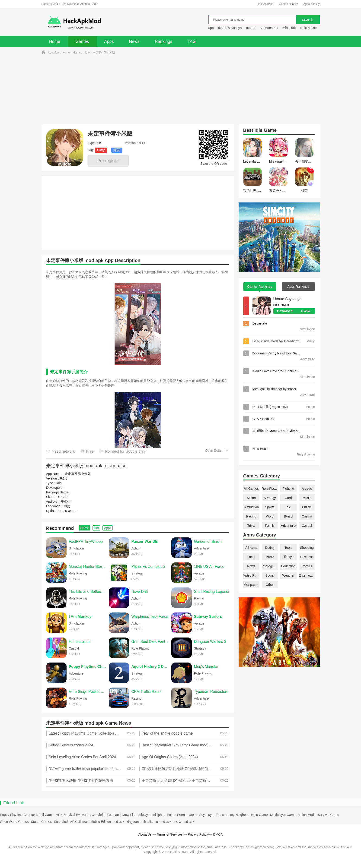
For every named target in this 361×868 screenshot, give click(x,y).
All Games (251, 489)
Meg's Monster (206, 667)
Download (296, 311)
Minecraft (289, 28)
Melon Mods (307, 815)
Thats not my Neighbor (232, 815)
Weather (288, 575)
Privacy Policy (198, 834)
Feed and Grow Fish (122, 815)
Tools (288, 548)
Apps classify (311, 4)
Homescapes (80, 642)
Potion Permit (177, 815)
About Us (145, 834)
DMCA (218, 834)
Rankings (164, 41)
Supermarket (269, 28)
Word (270, 516)
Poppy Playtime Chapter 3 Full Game (27, 815)
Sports (270, 507)
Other (270, 585)
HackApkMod (265, 4)
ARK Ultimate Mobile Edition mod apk (97, 822)
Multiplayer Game (283, 815)
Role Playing (270, 489)
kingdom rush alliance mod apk (149, 822)
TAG (192, 41)
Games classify (288, 4)
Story (101, 150)
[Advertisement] (181, 90)
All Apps (251, 548)
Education (288, 566)
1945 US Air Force (209, 567)
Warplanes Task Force (150, 617)
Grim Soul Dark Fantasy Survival (150, 642)
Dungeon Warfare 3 (210, 642)
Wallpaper (251, 585)
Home (55, 41)
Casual (307, 526)
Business (307, 557)
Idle (87, 53)
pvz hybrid (97, 815)
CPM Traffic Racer (147, 692)
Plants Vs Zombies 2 (149, 567)
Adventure (288, 526)
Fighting (288, 489)
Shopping (307, 548)
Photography (270, 566)
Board (288, 516)
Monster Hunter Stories (88, 567)
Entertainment (307, 575)
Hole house (309, 28)
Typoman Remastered (212, 692)
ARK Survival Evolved (72, 815)
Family (270, 526)
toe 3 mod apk (184, 822)
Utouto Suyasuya (288, 299)
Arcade (307, 489)
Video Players (251, 575)
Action (251, 498)
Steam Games (41, 822)
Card (288, 498)
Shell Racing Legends (212, 592)
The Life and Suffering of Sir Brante (88, 592)
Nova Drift (140, 592)
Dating (270, 548)
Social (270, 575)
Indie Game (259, 815)
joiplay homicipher (152, 815)
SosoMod (61, 822)
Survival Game (329, 815)
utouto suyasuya (230, 28)
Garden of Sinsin (208, 541)
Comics (307, 566)
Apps (109, 41)
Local (251, 557)
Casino (307, 516)
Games (82, 41)
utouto (251, 28)
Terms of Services (170, 834)
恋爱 (117, 150)
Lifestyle (288, 557)
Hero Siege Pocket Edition (88, 692)
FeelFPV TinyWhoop (86, 541)
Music (307, 498)
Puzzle (307, 507)
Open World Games (14, 822)
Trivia (251, 526)
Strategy (270, 498)
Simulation (251, 507)
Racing (251, 516)
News (134, 41)
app (211, 28)
